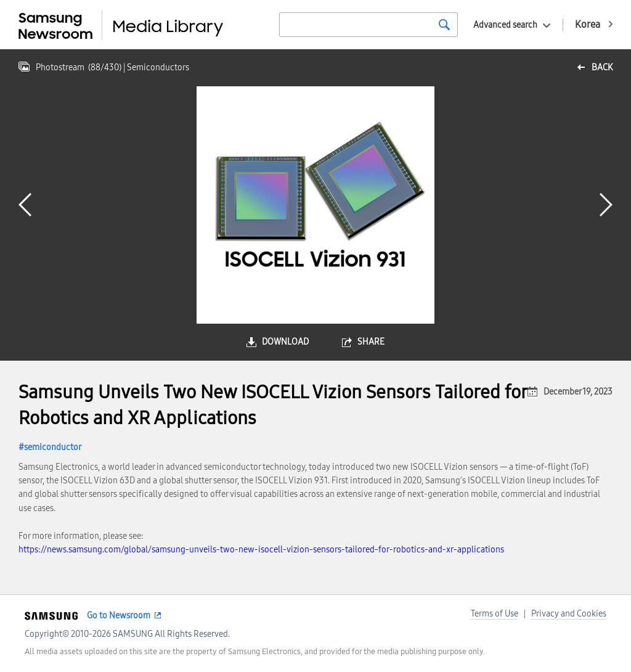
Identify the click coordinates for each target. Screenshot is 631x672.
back (602, 68)
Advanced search (505, 25)
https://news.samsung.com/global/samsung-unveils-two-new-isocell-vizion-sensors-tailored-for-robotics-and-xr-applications (261, 550)
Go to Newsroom (119, 616)
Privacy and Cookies (569, 614)
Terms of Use (495, 614)
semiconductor (53, 447)
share (371, 342)
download (285, 342)
